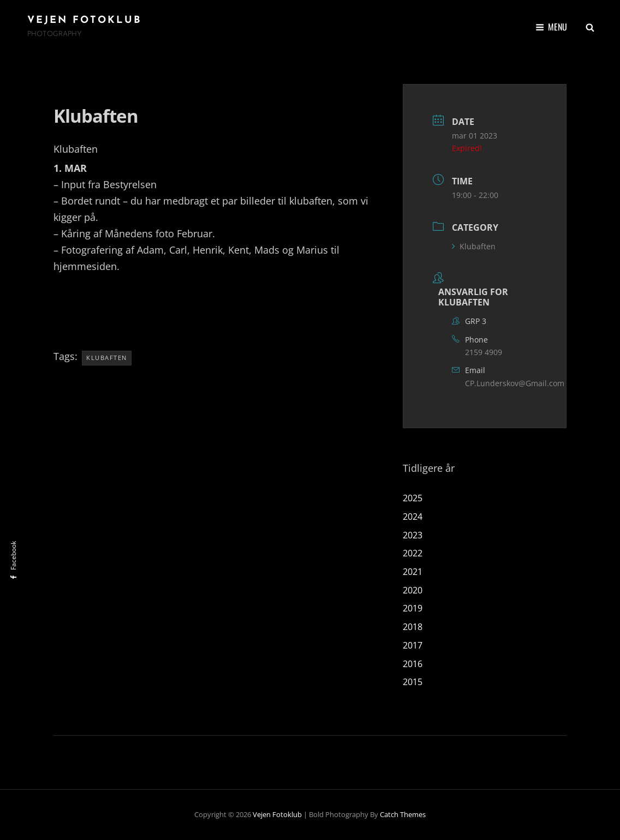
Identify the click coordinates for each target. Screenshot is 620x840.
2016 (413, 664)
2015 (413, 682)
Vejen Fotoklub (85, 20)
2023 (413, 535)
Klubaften (474, 246)
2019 (413, 608)
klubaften (107, 358)
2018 (413, 627)
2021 (413, 572)
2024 (413, 517)
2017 (413, 645)
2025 (413, 498)
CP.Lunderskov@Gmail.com (515, 383)
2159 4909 (484, 352)
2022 (413, 553)
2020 (413, 590)
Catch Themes (403, 814)
